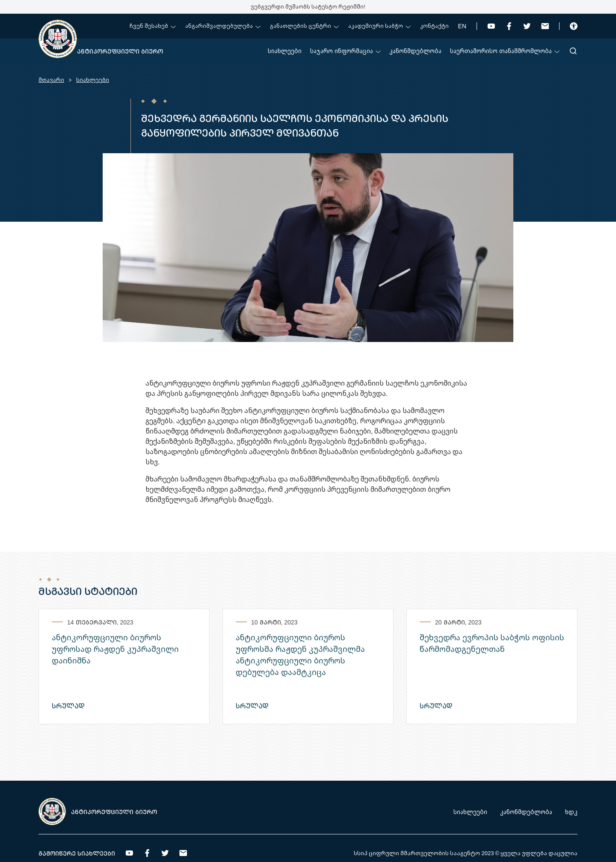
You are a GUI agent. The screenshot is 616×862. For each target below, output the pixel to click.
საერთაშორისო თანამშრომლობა (505, 51)
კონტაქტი (434, 26)
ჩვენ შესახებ (153, 26)
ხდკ (571, 812)
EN (462, 26)
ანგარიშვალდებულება (223, 26)
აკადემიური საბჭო (379, 26)
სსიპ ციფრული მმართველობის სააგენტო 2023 (424, 853)
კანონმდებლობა (415, 51)
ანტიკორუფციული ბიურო (120, 51)
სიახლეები (285, 51)
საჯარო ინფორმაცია (345, 51)
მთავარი (51, 80)
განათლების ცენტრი (304, 26)
